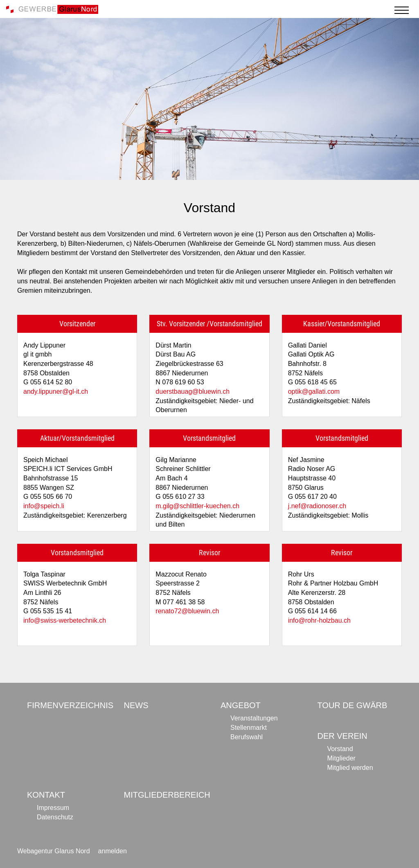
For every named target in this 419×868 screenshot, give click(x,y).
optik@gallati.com (314, 391)
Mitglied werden (350, 768)
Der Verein (342, 736)
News (136, 705)
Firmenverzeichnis (70, 705)
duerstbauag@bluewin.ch (193, 391)
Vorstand (340, 749)
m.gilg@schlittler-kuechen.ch (197, 506)
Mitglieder (341, 758)
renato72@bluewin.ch (187, 611)
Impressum (53, 808)
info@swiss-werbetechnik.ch (65, 620)
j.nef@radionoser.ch (317, 506)
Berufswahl (247, 737)
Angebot (241, 705)
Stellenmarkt (249, 728)
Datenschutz (55, 817)
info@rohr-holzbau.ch (319, 620)
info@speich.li (44, 506)
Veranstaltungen (254, 718)
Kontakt (46, 795)
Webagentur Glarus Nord (54, 851)
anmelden (113, 851)
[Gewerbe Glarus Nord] (52, 9)
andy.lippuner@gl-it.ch (56, 391)
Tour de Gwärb (353, 705)
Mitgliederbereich (167, 795)
